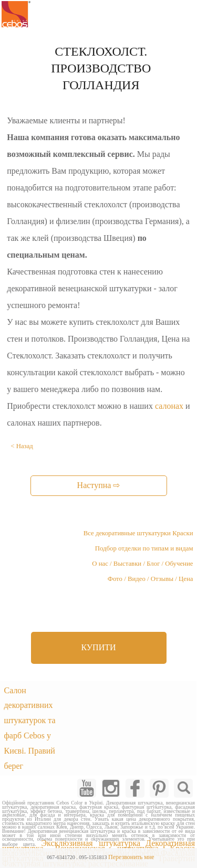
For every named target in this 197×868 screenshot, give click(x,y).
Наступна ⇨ (99, 485)
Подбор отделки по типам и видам (144, 548)
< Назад (22, 446)
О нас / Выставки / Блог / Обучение (142, 564)
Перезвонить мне (131, 857)
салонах (169, 406)
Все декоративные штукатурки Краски (138, 533)
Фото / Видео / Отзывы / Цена (151, 579)
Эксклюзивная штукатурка (91, 843)
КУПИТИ (98, 647)
